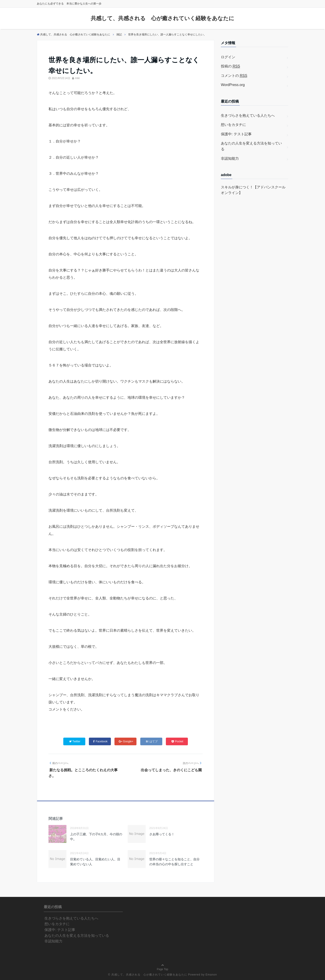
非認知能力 (230, 158)
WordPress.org (233, 85)
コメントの (234, 76)
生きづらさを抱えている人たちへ (248, 115)
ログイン (228, 57)
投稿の (230, 66)
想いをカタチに (233, 125)
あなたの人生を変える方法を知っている (251, 146)
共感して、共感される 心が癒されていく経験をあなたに (162, 18)
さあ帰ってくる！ (162, 834)
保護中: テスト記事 (236, 134)
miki (77, 78)
